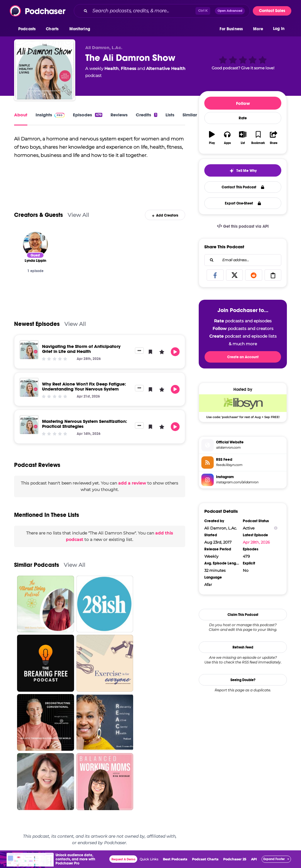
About (21, 115)
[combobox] (162, 11)
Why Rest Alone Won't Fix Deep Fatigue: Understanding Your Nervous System (84, 386)
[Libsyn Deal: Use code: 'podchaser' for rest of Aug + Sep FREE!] (243, 406)
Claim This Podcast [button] (243, 615)
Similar (190, 115)
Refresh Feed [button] (243, 647)
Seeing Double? (243, 680)
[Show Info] (276, 528)
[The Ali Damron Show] (45, 70)
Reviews (119, 115)
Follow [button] (243, 103)
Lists (170, 115)
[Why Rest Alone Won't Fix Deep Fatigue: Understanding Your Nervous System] (29, 387)
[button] (28, 29)
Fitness (128, 68)
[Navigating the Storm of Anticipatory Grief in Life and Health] (29, 350)
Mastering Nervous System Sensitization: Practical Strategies (85, 424)
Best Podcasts (175, 859)
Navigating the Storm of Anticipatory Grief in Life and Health (81, 349)
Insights (50, 115)
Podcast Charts (205, 859)
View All (78, 215)
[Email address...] (243, 260)
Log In (279, 29)
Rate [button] (243, 118)
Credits (146, 115)
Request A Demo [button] (123, 859)
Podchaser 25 (235, 859)
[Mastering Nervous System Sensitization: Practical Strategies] (29, 425)
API (254, 859)
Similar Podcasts (37, 565)
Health (112, 68)
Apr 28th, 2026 (256, 542)
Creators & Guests (39, 215)
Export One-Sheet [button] (243, 203)
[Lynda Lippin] (35, 244)
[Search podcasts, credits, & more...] (143, 11)
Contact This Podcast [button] (243, 187)
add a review (132, 483)
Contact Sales (272, 11)
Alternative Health (166, 68)
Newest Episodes (37, 324)
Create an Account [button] (243, 357)
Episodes (88, 115)
